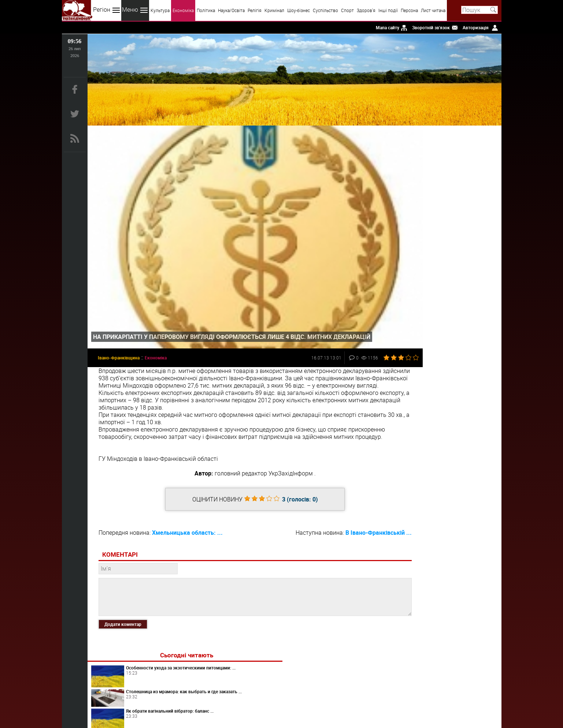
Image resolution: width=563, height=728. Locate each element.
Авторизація (476, 27)
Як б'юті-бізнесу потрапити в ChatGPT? (464, 302)
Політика (206, 10)
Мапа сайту (388, 27)
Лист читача (433, 10)
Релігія (255, 10)
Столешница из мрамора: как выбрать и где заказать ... (464, 177)
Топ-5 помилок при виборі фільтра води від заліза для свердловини (463, 346)
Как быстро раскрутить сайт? (458, 220)
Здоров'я (366, 10)
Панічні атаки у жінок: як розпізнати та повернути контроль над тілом (460, 438)
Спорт (347, 10)
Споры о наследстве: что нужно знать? (460, 244)
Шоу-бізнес (299, 10)
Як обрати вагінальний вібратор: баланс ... (457, 197)
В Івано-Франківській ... (346, 526)
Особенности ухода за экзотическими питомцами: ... (463, 156)
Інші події (388, 10)
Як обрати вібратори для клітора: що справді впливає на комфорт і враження (464, 398)
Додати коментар (123, 617)
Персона (409, 10)
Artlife (452, 377)
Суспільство (325, 10)
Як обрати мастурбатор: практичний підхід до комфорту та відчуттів (459, 324)
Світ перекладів (452, 283)
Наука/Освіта (231, 10)
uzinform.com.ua (280, 701)
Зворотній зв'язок (431, 27)
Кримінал (274, 10)
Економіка (183, 10)
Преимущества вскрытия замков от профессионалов (462, 418)
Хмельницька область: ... (187, 526)
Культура (160, 10)
